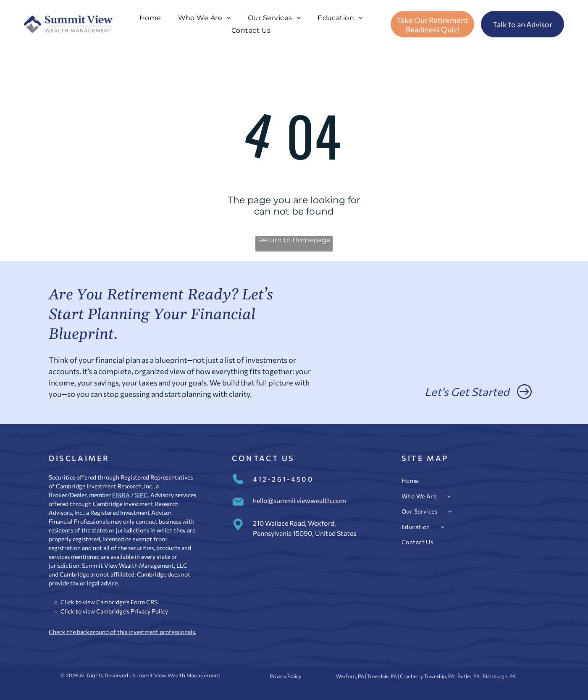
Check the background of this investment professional (121, 632)
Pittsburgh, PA (499, 676)
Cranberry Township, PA (427, 676)
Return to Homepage (294, 240)
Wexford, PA (350, 676)
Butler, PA (469, 676)
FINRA (121, 495)
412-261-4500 (283, 479)
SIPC (141, 495)
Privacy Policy (149, 611)
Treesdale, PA (382, 676)
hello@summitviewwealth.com (299, 500)
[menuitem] (150, 18)
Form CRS (144, 602)
